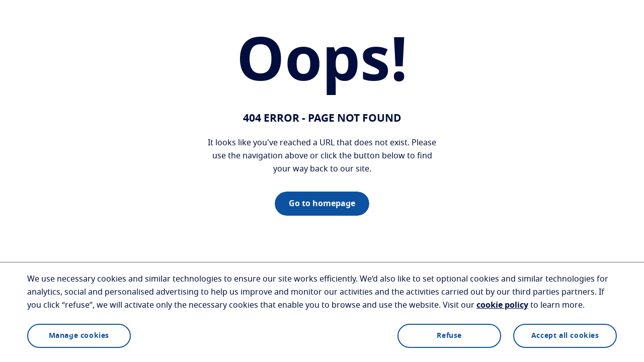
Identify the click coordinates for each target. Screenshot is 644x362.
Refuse (449, 336)
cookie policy (502, 305)
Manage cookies (79, 336)
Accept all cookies (565, 336)
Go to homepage (322, 204)
